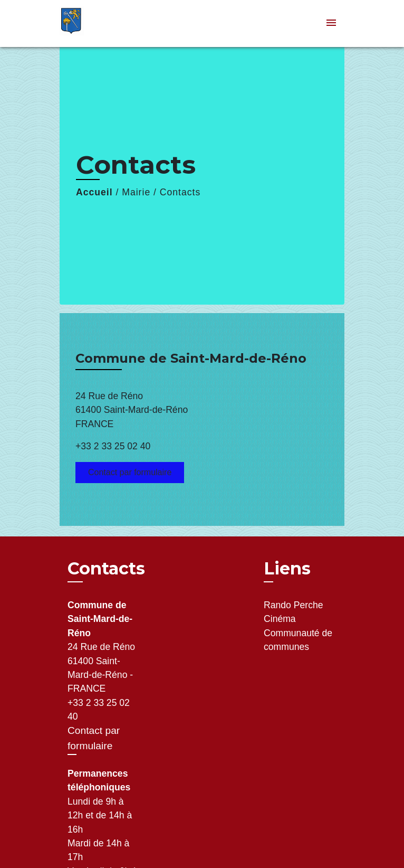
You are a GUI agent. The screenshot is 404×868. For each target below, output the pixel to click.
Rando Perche (293, 605)
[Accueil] (99, 23)
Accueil (94, 192)
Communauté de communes (298, 640)
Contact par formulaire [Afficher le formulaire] (94, 738)
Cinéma (280, 619)
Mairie (136, 192)
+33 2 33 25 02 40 (113, 446)
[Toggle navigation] (331, 23)
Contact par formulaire (130, 472)
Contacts (180, 192)
